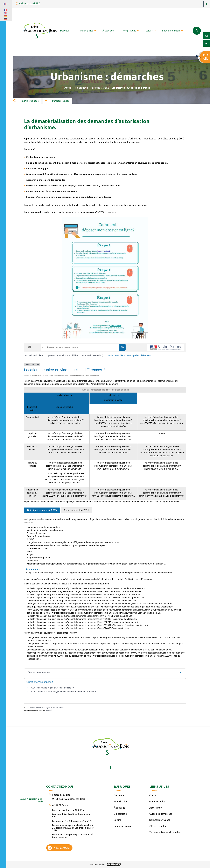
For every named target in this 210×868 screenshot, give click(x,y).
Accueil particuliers (34, 355)
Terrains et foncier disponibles (165, 832)
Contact (154, 795)
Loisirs (117, 820)
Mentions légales (98, 864)
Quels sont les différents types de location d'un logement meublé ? (64, 692)
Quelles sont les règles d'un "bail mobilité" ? (52, 688)
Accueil (68, 88)
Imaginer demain (123, 826)
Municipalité (120, 802)
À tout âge (119, 808)
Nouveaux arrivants (160, 820)
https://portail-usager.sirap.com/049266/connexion (89, 212)
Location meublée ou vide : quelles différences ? (129, 355)
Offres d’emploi (158, 826)
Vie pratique (81, 88)
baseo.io (49, 710)
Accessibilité (156, 808)
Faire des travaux (100, 88)
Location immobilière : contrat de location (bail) (81, 355)
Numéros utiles (157, 802)
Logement (51, 355)
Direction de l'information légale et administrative (45, 708)
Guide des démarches (161, 814)
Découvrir (119, 795)
